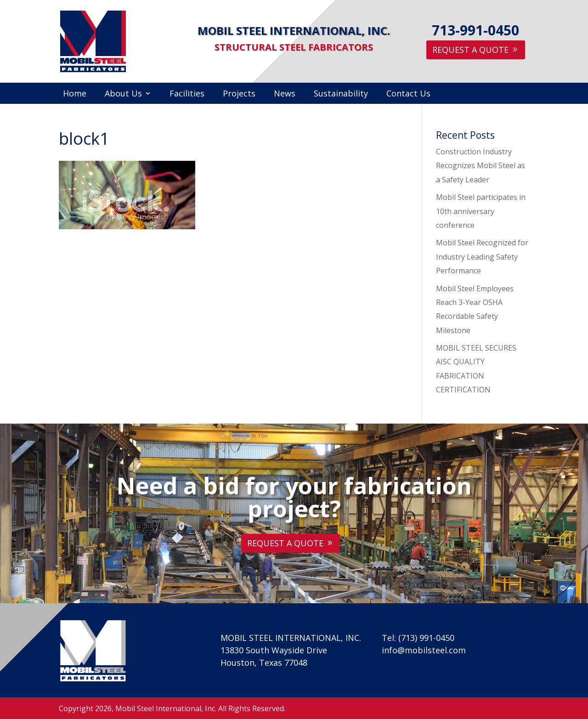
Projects (239, 94)
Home (75, 94)
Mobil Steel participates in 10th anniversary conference (481, 211)
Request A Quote (470, 50)
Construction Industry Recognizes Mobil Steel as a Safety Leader (481, 166)
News (285, 94)
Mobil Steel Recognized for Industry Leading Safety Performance (482, 257)
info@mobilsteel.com (424, 650)
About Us (123, 94)
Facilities (187, 94)
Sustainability (341, 94)
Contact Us (408, 94)
